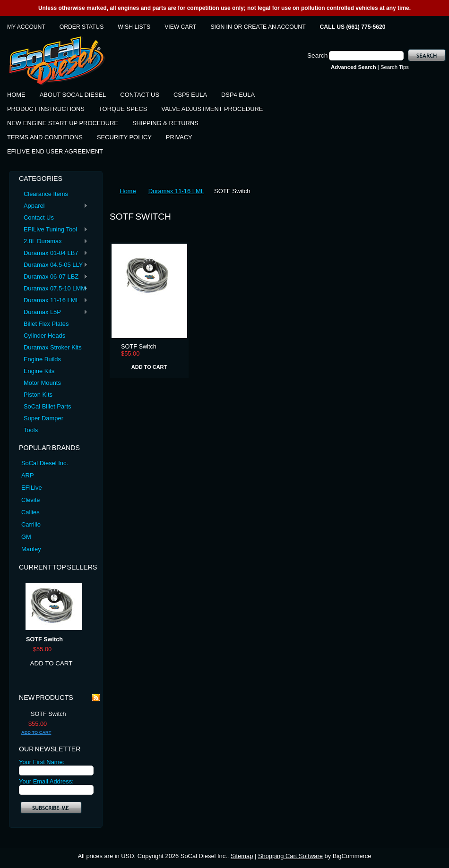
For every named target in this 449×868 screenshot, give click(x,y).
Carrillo (31, 524)
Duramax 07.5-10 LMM (53, 289)
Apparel (53, 206)
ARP (28, 475)
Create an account (275, 27)
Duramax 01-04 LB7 (53, 253)
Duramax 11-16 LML (53, 301)
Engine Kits (39, 371)
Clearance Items (46, 194)
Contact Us (39, 217)
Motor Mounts (42, 383)
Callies (30, 512)
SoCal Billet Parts (47, 406)
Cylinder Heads (44, 336)
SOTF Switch (44, 639)
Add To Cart (52, 663)
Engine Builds (42, 359)
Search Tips (395, 67)
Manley (31, 549)
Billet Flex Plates (46, 324)
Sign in (221, 27)
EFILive (32, 488)
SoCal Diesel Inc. (45, 463)
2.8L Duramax (53, 242)
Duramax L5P (53, 312)
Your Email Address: (46, 781)
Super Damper (43, 418)
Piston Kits (38, 395)
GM (26, 537)
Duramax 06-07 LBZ (53, 277)
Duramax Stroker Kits (53, 347)
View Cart (180, 27)
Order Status (82, 27)
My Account (26, 27)
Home (128, 191)
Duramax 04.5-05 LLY (53, 265)
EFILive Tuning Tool (53, 230)
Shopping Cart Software (290, 856)
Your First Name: (42, 762)
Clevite (30, 500)
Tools (31, 430)
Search (317, 55)
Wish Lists (134, 27)
